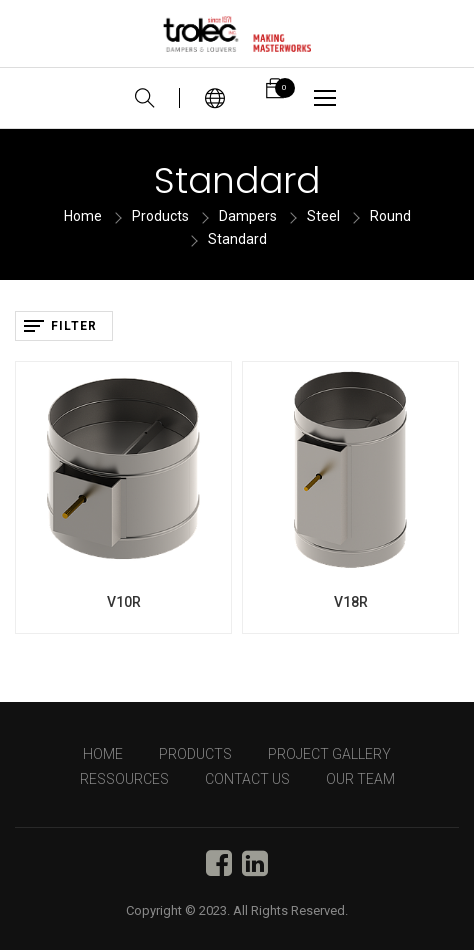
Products (160, 216)
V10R (124, 602)
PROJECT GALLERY (329, 754)
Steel (323, 216)
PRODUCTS (195, 754)
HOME (103, 754)
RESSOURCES (124, 779)
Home (83, 216)
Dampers (248, 216)
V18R (351, 602)
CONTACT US (247, 779)
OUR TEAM (360, 779)
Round (390, 216)
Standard (237, 239)
